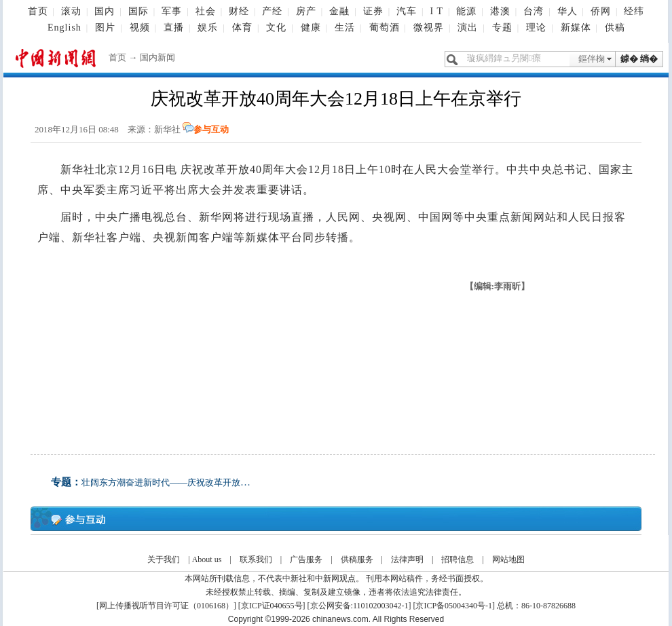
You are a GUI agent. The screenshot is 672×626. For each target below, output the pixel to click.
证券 (373, 11)
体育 (242, 27)
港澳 (500, 11)
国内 (105, 11)
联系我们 (256, 559)
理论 (536, 27)
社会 (206, 11)
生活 (345, 27)
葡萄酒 (385, 27)
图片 (105, 27)
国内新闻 (157, 57)
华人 (567, 11)
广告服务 (306, 559)
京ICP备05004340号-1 (454, 606)
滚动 (71, 11)
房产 (306, 11)
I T (436, 11)
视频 (140, 27)
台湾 (534, 11)
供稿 (615, 27)
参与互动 (211, 129)
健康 (311, 27)
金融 (339, 11)
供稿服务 (357, 559)
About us (207, 559)
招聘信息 (458, 559)
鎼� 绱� (639, 59)
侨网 (601, 11)
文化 (276, 27)
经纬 (634, 11)
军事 (172, 11)
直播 (174, 27)
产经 (272, 11)
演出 (468, 27)
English (64, 27)
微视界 (429, 27)
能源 (466, 11)
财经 (239, 11)
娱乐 (208, 27)
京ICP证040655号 (272, 606)
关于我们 (164, 559)
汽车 (407, 11)
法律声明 (407, 559)
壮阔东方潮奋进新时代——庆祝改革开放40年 (170, 482)
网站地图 (508, 559)
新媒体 (576, 27)
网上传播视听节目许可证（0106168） (166, 606)
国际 (138, 11)
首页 (38, 11)
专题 (502, 27)
